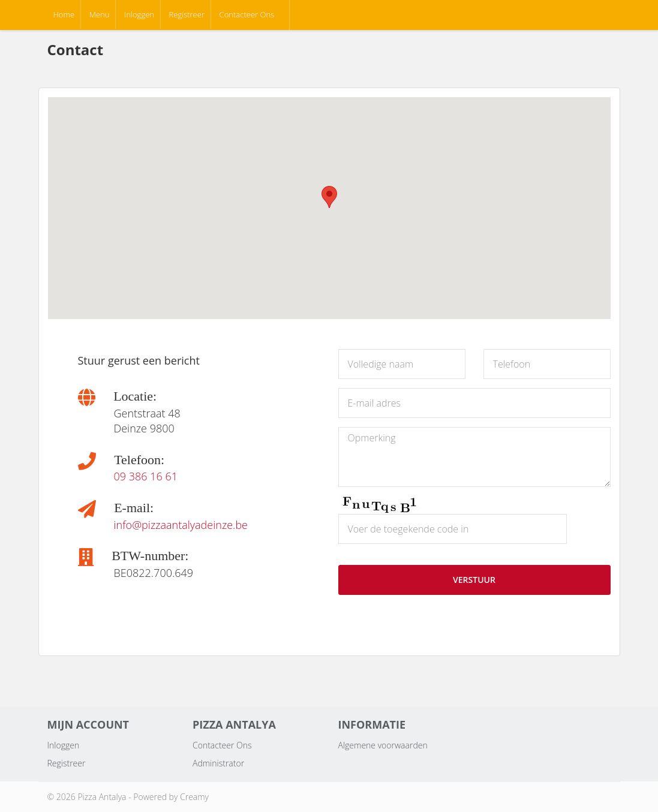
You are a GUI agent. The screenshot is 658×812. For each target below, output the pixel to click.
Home (64, 14)
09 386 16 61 (146, 476)
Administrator (218, 763)
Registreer (187, 14)
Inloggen (139, 14)
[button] (329, 197)
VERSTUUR (474, 580)
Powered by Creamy (171, 797)
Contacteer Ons (247, 14)
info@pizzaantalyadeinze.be (181, 525)
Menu (100, 14)
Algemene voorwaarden (383, 745)
